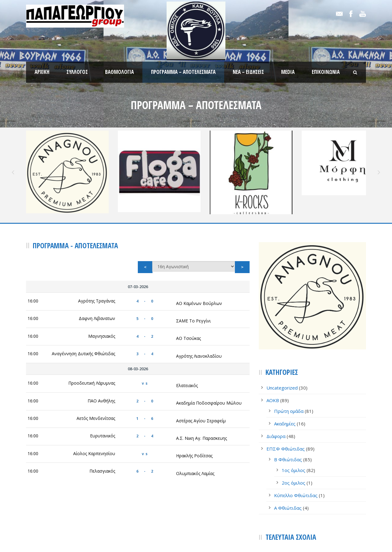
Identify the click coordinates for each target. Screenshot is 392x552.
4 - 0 (145, 267)
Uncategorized (282, 354)
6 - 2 (145, 438)
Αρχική (42, 72)
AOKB (273, 367)
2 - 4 (145, 403)
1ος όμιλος (294, 437)
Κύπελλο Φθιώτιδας (296, 462)
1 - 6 (145, 385)
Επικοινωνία (326, 72)
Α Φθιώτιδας (288, 474)
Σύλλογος (77, 72)
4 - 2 (145, 303)
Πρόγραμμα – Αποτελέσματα (183, 72)
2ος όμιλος (294, 449)
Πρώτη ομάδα (289, 378)
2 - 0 (145, 367)
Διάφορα (276, 403)
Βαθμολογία (119, 72)
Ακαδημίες (285, 390)
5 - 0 (145, 285)
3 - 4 (145, 320)
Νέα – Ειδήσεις (248, 72)
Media (288, 72)
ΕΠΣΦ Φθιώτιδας (286, 415)
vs (145, 350)
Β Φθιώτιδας (288, 426)
